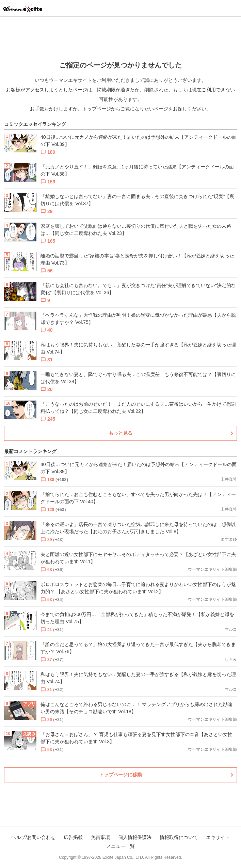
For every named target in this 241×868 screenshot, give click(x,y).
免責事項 (100, 837)
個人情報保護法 (135, 837)
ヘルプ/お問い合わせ (33, 837)
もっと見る (120, 433)
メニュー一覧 (120, 846)
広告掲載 (73, 837)
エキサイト (218, 837)
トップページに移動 (120, 775)
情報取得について (179, 837)
